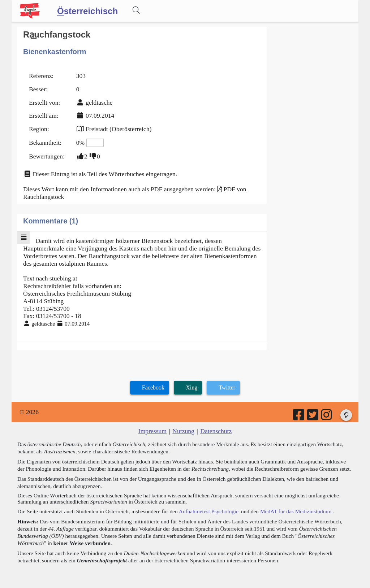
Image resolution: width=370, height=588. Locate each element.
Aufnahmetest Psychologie (209, 511)
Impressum (152, 431)
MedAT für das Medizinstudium (296, 511)
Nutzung (183, 431)
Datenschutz (216, 431)
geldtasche (99, 103)
